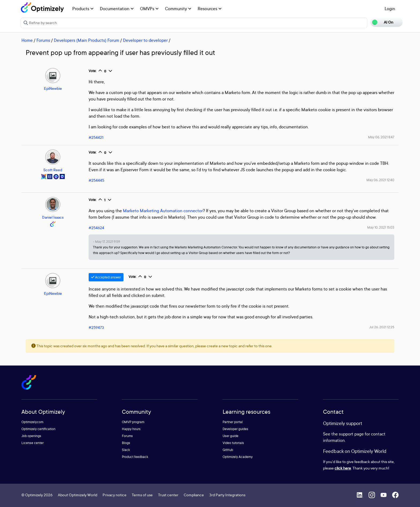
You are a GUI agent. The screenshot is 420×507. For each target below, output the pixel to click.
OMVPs (149, 9)
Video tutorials (233, 443)
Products (83, 9)
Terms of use (142, 495)
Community (178, 9)
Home (27, 40)
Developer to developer (145, 40)
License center (33, 443)
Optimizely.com (32, 422)
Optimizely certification (38, 429)
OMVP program (133, 422)
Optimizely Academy (238, 457)
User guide (230, 436)
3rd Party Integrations (227, 495)
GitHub (228, 450)
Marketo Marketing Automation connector (163, 211)
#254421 (96, 137)
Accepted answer (106, 277)
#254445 (96, 180)
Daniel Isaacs (53, 217)
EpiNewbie (53, 88)
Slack (126, 450)
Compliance (194, 495)
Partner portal (233, 422)
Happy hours (131, 429)
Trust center (168, 495)
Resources (210, 9)
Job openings (31, 436)
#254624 (96, 228)
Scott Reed (53, 170)
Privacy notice (115, 495)
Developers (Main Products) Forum (87, 40)
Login (390, 9)
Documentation (117, 9)
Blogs (126, 443)
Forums (43, 40)
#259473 (96, 327)
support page (351, 434)
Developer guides (235, 429)
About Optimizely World (78, 495)
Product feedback (135, 457)
